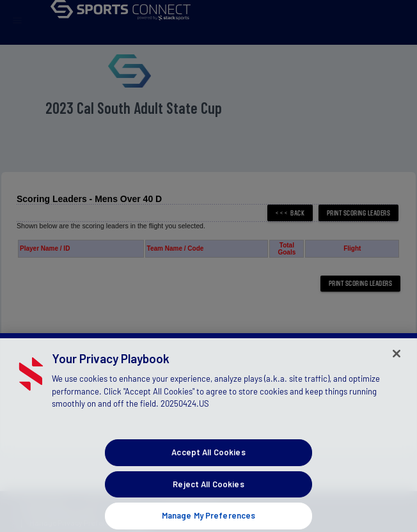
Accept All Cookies (208, 458)
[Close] (397, 360)
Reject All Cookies (208, 490)
